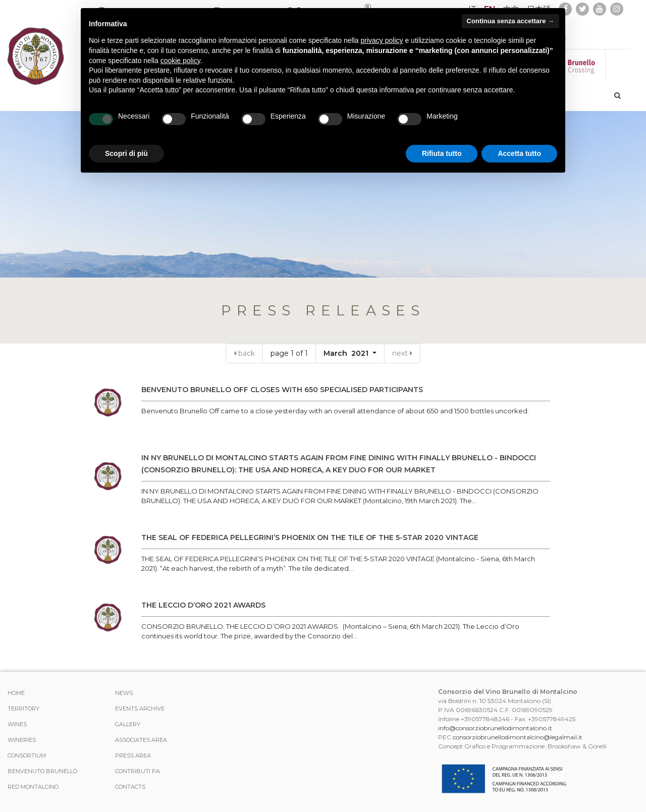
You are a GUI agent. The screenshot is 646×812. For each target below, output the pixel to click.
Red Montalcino (33, 787)
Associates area (141, 740)
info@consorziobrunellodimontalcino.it (495, 728)
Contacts (130, 787)
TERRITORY (23, 709)
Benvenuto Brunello (42, 771)
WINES (17, 724)
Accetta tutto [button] (519, 153)
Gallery (128, 724)
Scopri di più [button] (126, 153)
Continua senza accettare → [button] (510, 21)
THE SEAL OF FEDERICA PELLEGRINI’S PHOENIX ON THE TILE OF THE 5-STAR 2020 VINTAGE (310, 537)
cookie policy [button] (180, 61)
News (124, 693)
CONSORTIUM (27, 755)
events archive (140, 709)
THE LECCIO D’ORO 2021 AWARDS (203, 605)
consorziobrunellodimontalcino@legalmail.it (518, 737)
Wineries (22, 740)
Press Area (133, 755)
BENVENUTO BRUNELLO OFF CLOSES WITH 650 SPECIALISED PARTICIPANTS (282, 390)
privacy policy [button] (382, 40)
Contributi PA (138, 771)
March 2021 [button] (347, 353)
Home (16, 693)
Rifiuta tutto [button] (442, 153)
